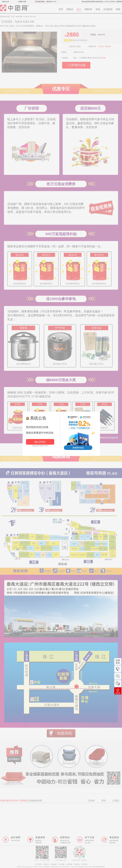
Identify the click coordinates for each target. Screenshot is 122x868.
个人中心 (106, 2)
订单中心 (113, 2)
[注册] (97, 2)
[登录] (101, 2)
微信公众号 (6, 2)
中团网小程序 (22, 2)
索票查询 (119, 2)
